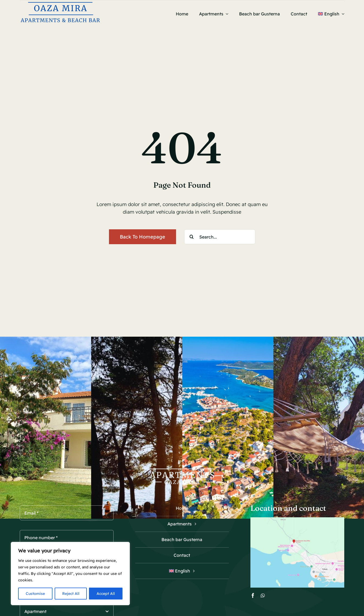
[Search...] (220, 237)
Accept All (106, 594)
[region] (70, 574)
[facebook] (253, 595)
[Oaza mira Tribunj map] (297, 520)
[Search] (192, 237)
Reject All (71, 594)
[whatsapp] (263, 595)
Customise (35, 594)
